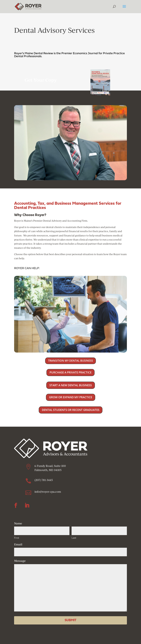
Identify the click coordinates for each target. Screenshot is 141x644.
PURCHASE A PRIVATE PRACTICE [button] (70, 372)
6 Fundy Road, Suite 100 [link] (50, 466)
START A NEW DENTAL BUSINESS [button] (71, 385)
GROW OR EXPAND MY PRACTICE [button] (71, 397)
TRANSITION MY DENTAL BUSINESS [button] (70, 361)
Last (74, 538)
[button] (124, 9)
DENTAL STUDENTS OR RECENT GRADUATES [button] (71, 410)
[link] (28, 6)
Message (20, 561)
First (17, 538)
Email (18, 544)
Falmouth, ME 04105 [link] (48, 470)
